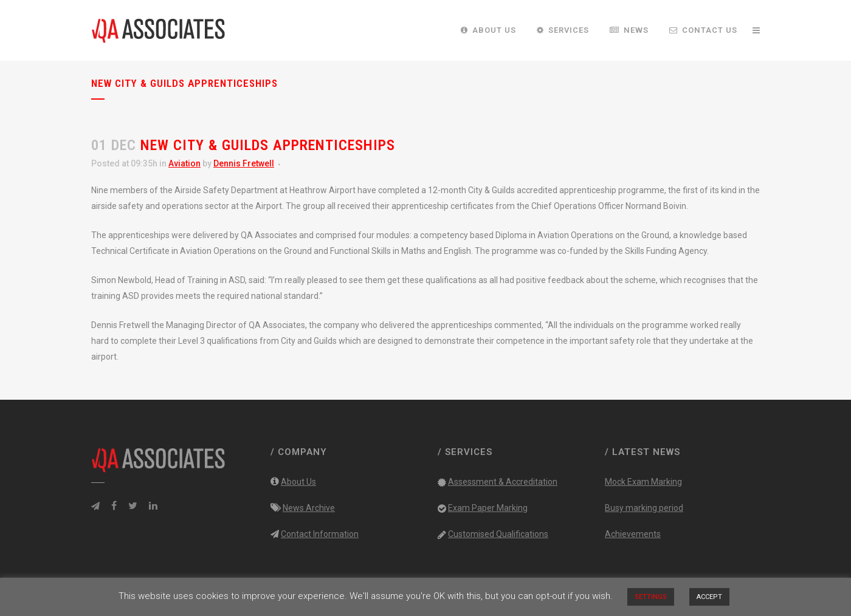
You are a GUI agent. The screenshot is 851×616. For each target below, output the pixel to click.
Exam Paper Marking (488, 508)
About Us (298, 482)
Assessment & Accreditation (503, 482)
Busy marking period (644, 508)
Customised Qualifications (498, 534)
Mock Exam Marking (643, 482)
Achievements (633, 534)
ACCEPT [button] (709, 597)
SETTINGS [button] (651, 597)
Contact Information (320, 534)
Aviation (184, 163)
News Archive (309, 508)
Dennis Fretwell (244, 163)
